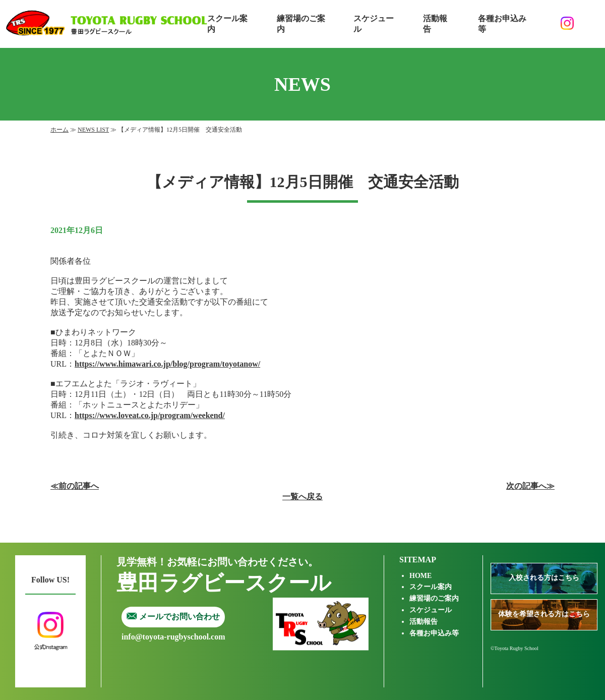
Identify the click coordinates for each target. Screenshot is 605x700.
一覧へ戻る (302, 497)
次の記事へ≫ (530, 486)
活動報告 (435, 24)
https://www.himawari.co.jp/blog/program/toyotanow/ (167, 364)
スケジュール (374, 24)
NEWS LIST (93, 130)
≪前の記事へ (75, 486)
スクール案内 (227, 24)
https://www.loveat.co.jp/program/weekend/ (150, 415)
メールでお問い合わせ (173, 617)
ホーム (59, 130)
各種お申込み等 (502, 24)
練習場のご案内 (301, 24)
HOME (420, 576)
